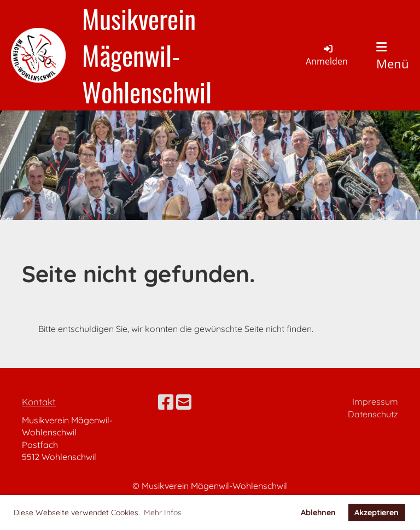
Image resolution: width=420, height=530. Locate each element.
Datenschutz (373, 414)
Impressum (375, 401)
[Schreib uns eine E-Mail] (184, 402)
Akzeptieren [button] (377, 512)
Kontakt (39, 402)
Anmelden (327, 55)
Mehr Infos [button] (163, 512)
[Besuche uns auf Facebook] (166, 402)
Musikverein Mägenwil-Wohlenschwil (147, 55)
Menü (393, 56)
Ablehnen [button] (318, 512)
